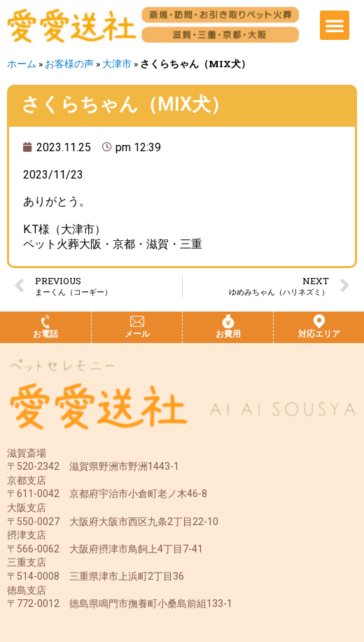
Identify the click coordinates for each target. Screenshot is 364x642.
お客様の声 (69, 64)
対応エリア (319, 334)
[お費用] (228, 321)
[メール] (137, 321)
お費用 (228, 334)
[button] (335, 25)
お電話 (45, 334)
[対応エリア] (319, 321)
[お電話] (45, 321)
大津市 (117, 64)
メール (137, 334)
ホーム (22, 64)
